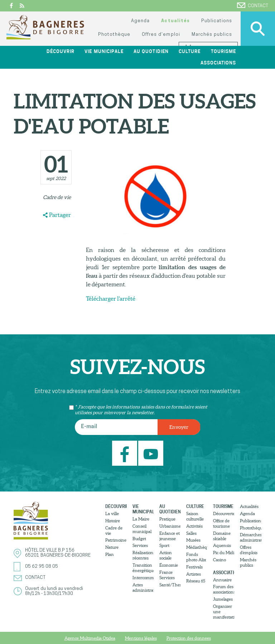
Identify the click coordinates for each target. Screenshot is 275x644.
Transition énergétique (143, 568)
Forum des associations (224, 589)
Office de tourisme (221, 523)
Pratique (167, 519)
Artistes (194, 574)
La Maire (141, 519)
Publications (217, 21)
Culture (190, 51)
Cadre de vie (57, 197)
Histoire (113, 521)
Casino (219, 560)
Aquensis (222, 545)
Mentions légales (141, 638)
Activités (194, 526)
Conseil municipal (142, 529)
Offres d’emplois (249, 550)
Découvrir (61, 51)
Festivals (194, 567)
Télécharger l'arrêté (111, 299)
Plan (110, 554)
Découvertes (224, 514)
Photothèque (114, 35)
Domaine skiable (222, 536)
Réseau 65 (196, 581)
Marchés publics (212, 35)
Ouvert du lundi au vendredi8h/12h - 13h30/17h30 (54, 591)
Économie (169, 565)
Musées (193, 540)
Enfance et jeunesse (170, 536)
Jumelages (223, 599)
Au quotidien (151, 51)
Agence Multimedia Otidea (90, 638)
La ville (112, 514)
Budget (139, 539)
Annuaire (222, 580)
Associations (218, 63)
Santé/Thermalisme (170, 585)
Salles (191, 533)
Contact (253, 5)
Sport (164, 545)
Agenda (140, 21)
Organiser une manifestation (224, 612)
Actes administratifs (143, 587)
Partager (60, 215)
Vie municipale (104, 51)
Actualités (175, 21)
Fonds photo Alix (196, 557)
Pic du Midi (224, 553)
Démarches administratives (250, 537)
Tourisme (223, 51)
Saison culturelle (195, 516)
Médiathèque (197, 547)
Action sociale (166, 555)
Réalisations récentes (143, 555)
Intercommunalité (143, 578)
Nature (112, 547)
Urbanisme (170, 526)
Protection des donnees (189, 638)
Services (140, 545)
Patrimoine (116, 540)
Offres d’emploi (161, 35)
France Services (167, 575)
